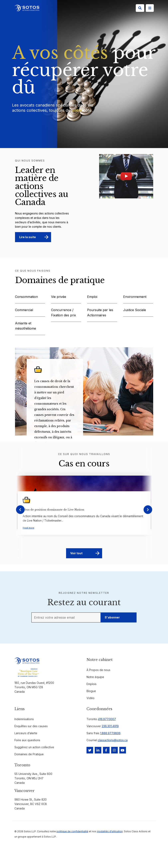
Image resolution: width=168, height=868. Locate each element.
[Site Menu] (150, 8)
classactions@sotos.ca (113, 740)
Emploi (92, 297)
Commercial (24, 310)
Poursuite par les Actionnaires (100, 313)
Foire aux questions (27, 740)
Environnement (135, 297)
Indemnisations (24, 719)
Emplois (92, 684)
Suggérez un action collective (34, 747)
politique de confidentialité (72, 831)
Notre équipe (95, 677)
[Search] (140, 8)
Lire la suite (28, 237)
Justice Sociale (135, 310)
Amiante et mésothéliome (26, 326)
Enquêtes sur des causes (31, 726)
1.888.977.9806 (110, 733)
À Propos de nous (98, 670)
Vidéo (91, 698)
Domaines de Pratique (29, 754)
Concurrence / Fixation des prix (63, 313)
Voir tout (76, 553)
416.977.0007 (107, 719)
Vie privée (59, 297)
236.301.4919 (110, 726)
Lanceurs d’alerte (26, 733)
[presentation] (20, 510)
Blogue (91, 691)
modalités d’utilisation (110, 831)
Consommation (26, 297)
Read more (28, 528)
